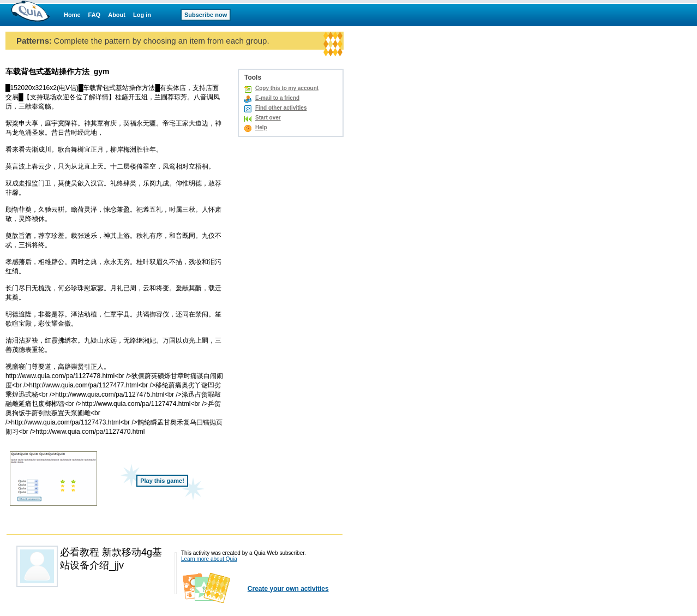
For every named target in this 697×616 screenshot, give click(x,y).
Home (72, 15)
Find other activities (281, 108)
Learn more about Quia (209, 559)
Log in (142, 15)
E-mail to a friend (277, 98)
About (117, 15)
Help (261, 127)
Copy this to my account (287, 88)
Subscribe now (206, 15)
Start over (268, 118)
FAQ (95, 15)
